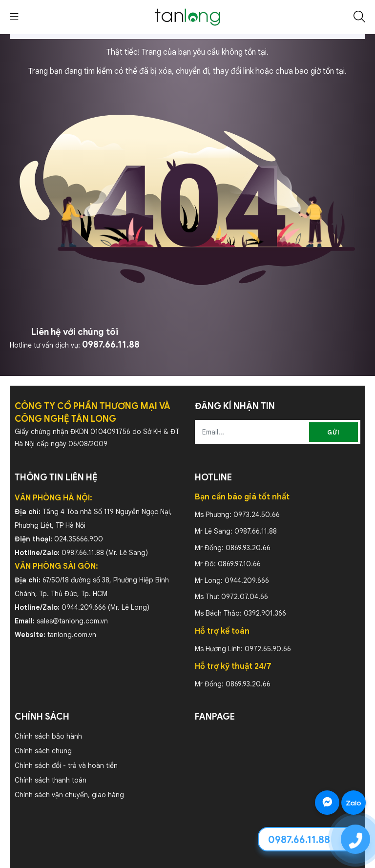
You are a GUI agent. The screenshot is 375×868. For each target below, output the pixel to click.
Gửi (333, 432)
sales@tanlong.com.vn (72, 621)
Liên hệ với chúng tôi (75, 332)
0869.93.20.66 (248, 548)
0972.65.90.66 (268, 649)
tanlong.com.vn (72, 635)
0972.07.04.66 (245, 597)
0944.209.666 (84, 607)
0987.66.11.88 (111, 345)
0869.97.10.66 (239, 564)
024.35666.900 (79, 539)
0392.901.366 (265, 613)
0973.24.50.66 (257, 515)
